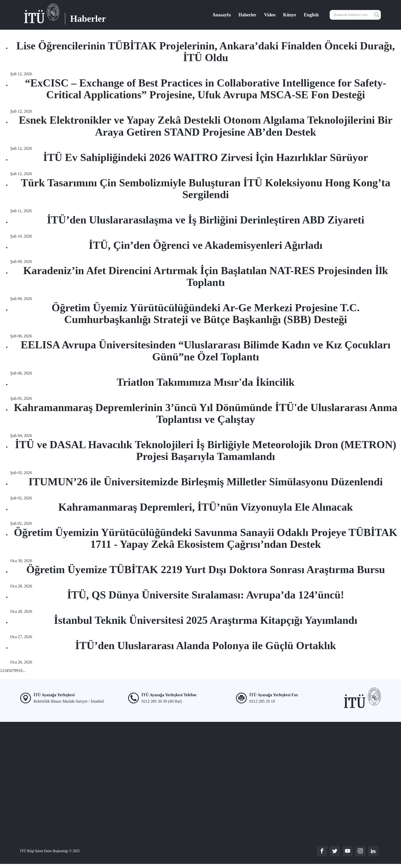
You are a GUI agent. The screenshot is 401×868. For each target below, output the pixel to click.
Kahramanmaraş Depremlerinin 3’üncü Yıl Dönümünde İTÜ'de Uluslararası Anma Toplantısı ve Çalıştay (205, 413)
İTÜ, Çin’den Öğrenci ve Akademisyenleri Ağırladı (206, 245)
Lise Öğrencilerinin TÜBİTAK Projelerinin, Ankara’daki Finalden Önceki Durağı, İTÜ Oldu (206, 52)
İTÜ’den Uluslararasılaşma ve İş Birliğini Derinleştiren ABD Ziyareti (206, 220)
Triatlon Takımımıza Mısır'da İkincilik (206, 382)
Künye (290, 15)
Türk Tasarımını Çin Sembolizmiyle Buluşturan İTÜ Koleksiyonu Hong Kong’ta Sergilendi (206, 189)
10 (20, 671)
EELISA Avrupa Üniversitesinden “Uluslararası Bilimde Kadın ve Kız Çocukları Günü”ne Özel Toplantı (206, 351)
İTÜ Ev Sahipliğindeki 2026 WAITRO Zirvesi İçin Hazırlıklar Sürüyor (206, 157)
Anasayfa (222, 15)
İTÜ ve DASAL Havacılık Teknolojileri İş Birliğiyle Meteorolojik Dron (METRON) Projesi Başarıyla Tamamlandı (206, 451)
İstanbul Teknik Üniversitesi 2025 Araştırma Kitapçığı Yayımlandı (206, 620)
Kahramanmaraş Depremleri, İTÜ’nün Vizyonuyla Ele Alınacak (206, 507)
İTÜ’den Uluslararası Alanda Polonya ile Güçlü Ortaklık (206, 646)
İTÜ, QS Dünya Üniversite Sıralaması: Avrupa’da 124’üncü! (205, 595)
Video (270, 15)
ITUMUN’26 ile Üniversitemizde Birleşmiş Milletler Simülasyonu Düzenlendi (205, 482)
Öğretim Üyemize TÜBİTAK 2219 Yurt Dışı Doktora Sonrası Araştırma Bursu (206, 570)
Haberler (248, 15)
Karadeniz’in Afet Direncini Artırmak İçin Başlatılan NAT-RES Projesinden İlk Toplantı (206, 276)
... (24, 671)
